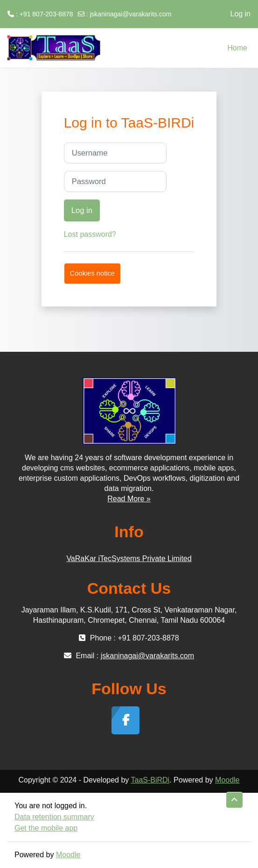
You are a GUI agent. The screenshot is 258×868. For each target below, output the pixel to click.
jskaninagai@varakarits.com (130, 14)
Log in (240, 14)
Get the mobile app (46, 828)
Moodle (227, 780)
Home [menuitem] (237, 48)
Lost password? (90, 234)
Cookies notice (92, 273)
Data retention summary (54, 817)
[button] (234, 800)
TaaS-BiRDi (150, 780)
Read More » (129, 499)
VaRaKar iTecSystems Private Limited (129, 559)
